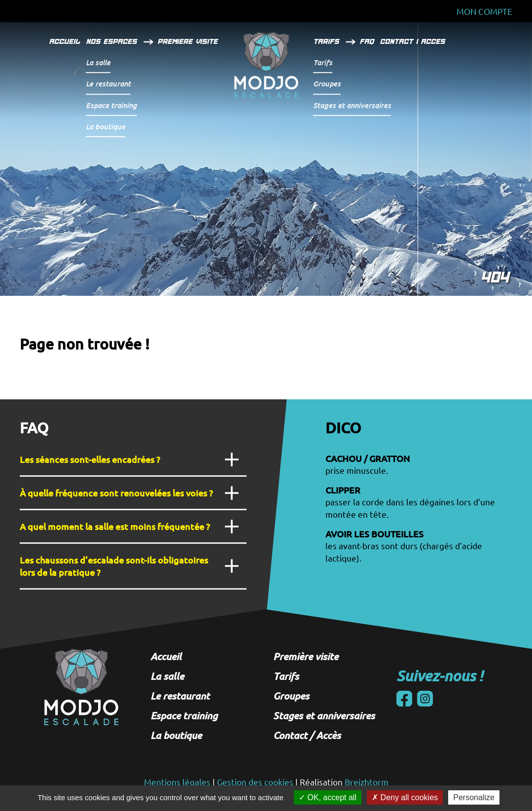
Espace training (184, 715)
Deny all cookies (405, 797)
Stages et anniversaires (324, 715)
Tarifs (328, 41)
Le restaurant (180, 696)
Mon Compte (484, 11)
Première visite (306, 656)
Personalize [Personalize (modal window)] (474, 797)
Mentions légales (177, 782)
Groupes (291, 696)
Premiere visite (189, 41)
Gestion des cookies (255, 782)
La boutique (176, 735)
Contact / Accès (307, 735)
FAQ (369, 41)
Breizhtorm (367, 782)
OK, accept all (328, 797)
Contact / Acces (414, 41)
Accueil (66, 41)
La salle (167, 676)
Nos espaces (113, 41)
